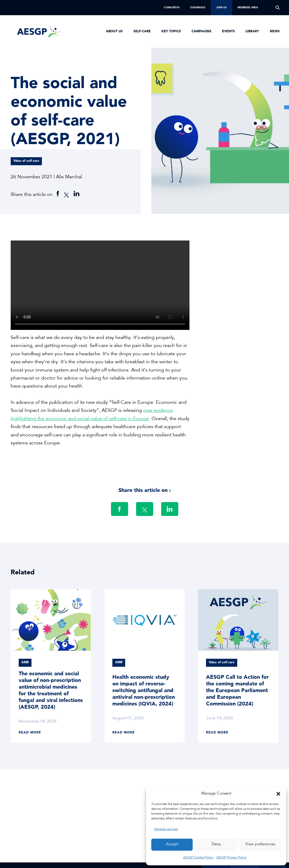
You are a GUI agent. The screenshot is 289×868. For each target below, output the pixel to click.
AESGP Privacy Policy (231, 858)
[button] (278, 794)
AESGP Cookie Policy (198, 858)
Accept (172, 844)
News (275, 31)
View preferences (260, 844)
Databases (198, 7)
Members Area (248, 7)
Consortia (172, 7)
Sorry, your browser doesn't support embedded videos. (100, 285)
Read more (30, 733)
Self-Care (142, 31)
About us (114, 31)
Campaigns (201, 31)
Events (228, 31)
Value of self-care (26, 161)
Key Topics (171, 31)
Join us (221, 7)
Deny (216, 844)
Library (252, 31)
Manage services (166, 829)
